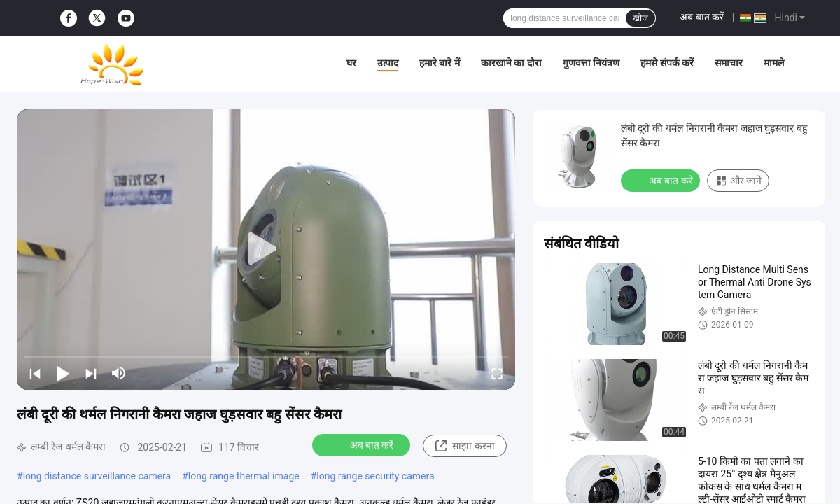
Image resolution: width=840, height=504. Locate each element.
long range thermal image (244, 476)
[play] (266, 249)
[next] (91, 373)
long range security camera (375, 476)
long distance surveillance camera (97, 476)
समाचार (729, 63)
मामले (774, 63)
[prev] (35, 373)
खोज (640, 18)
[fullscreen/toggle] (497, 373)
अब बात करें (702, 17)
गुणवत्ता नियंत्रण (591, 63)
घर (351, 63)
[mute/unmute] (119, 373)
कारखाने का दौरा (511, 63)
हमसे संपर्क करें (667, 63)
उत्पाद (388, 63)
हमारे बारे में (440, 63)
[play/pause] (63, 373)
